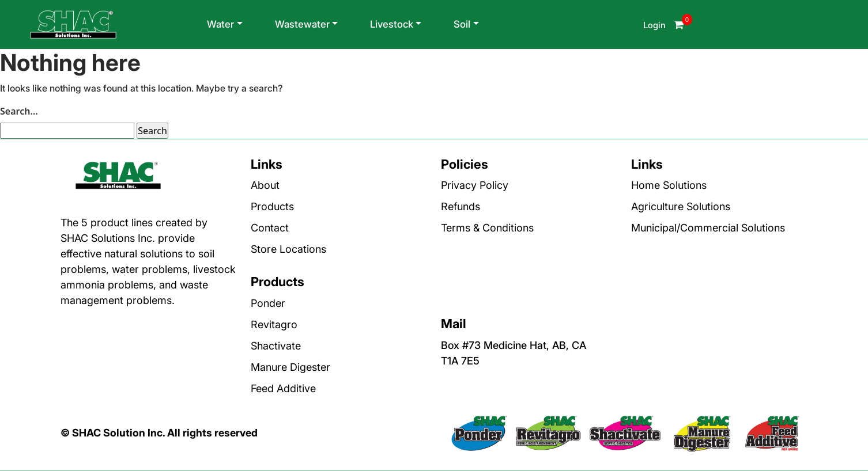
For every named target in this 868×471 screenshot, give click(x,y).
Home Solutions (669, 185)
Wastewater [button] (302, 24)
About (265, 185)
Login (656, 25)
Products (272, 206)
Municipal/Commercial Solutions (708, 228)
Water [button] (220, 24)
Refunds (461, 206)
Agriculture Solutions (681, 206)
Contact (270, 228)
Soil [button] (462, 24)
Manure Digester (290, 367)
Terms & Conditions (487, 228)
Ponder (268, 303)
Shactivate (276, 346)
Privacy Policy (475, 185)
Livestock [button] (392, 24)
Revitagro (274, 324)
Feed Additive (283, 388)
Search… (19, 111)
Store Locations (288, 249)
